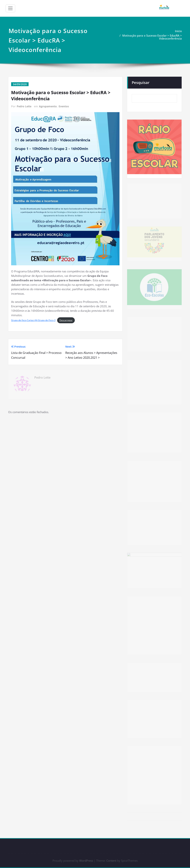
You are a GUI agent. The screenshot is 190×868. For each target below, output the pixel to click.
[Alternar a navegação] (10, 8)
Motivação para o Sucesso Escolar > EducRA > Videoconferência (152, 37)
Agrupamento (48, 106)
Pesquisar (141, 82)
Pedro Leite (24, 106)
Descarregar (66, 320)
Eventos (64, 106)
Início (178, 31)
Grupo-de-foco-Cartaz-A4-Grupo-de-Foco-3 (33, 320)
